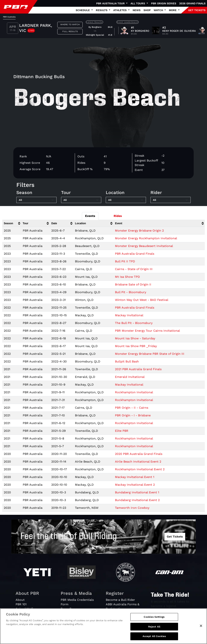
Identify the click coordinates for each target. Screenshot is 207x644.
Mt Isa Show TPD (127, 277)
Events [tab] (90, 216)
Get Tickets (175, 537)
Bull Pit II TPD (125, 261)
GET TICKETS (197, 10)
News (137, 10)
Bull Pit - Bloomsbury (131, 292)
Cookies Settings (154, 617)
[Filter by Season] (36, 200)
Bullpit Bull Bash (127, 361)
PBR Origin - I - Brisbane (133, 415)
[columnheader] (12, 223)
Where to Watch (70, 25)
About (20, 600)
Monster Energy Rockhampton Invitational (146, 238)
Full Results (70, 31)
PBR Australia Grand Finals (135, 254)
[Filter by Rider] (171, 200)
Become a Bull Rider (120, 600)
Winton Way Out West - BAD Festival (142, 300)
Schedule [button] (83, 10)
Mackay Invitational (129, 315)
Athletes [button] (120, 10)
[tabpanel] (103, 29)
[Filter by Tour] (81, 200)
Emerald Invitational (130, 377)
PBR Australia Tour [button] (111, 3)
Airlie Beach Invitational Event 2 (138, 462)
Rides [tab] (118, 216)
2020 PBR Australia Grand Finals (139, 454)
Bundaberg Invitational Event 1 (137, 492)
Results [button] (102, 10)
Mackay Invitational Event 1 (135, 477)
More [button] (173, 10)
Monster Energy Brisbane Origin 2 (139, 231)
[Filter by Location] (126, 200)
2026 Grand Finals (192, 3)
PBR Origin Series (164, 3)
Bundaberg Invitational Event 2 (137, 500)
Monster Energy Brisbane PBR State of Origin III (150, 354)
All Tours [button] (138, 3)
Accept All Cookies (154, 636)
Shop (147, 10)
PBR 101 (21, 604)
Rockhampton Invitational (134, 392)
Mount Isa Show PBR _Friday (136, 346)
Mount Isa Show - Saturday (135, 338)
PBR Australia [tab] (9, 17)
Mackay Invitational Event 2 (135, 485)
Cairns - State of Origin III (134, 269)
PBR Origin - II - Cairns (132, 408)
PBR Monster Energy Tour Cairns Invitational (147, 331)
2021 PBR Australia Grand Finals (138, 369)
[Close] (201, 626)
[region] (103, 626)
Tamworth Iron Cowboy (132, 508)
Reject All (154, 627)
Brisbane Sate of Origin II (133, 284)
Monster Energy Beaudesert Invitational (144, 246)
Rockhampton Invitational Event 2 (140, 469)
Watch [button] (159, 10)
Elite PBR (122, 431)
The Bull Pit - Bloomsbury (134, 323)
